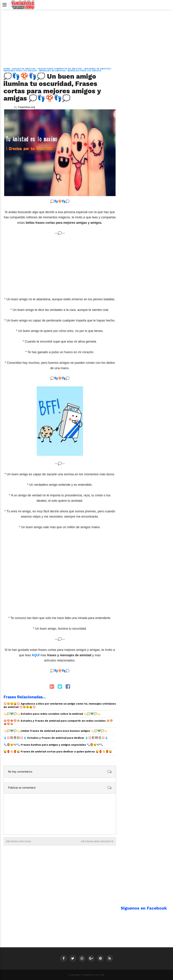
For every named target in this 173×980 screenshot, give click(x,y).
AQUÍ (36, 655)
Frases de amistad (24, 69)
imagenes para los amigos (20, 71)
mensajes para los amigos (84, 71)
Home (7, 69)
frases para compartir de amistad (60, 69)
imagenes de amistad (97, 69)
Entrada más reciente (97, 841)
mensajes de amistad (52, 71)
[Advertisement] (86, 37)
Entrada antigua (19, 841)
